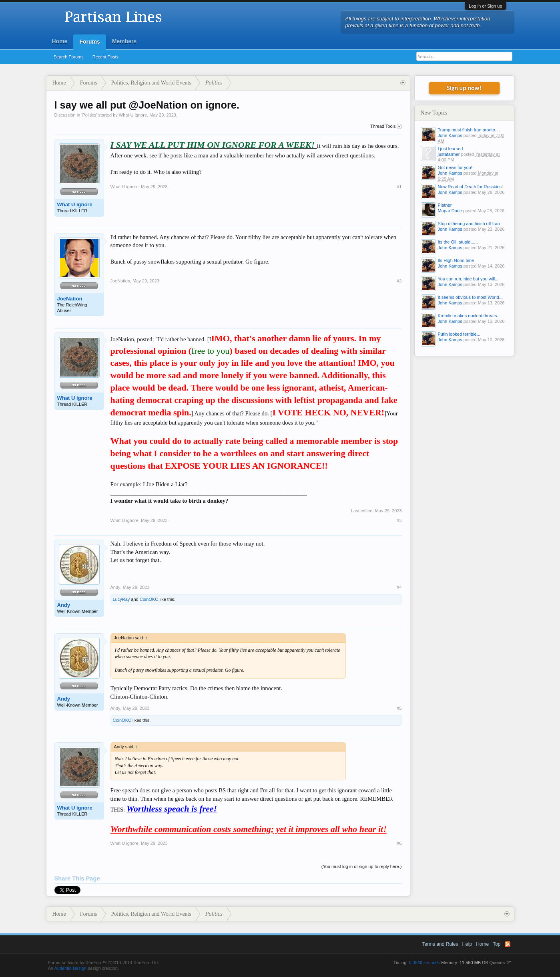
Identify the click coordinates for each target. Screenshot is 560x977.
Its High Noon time (456, 260)
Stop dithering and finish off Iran (469, 224)
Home (60, 41)
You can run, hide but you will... (468, 279)
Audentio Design (70, 968)
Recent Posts (105, 57)
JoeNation (70, 299)
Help (467, 944)
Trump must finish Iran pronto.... (469, 130)
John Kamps (450, 135)
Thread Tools (386, 127)
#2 (399, 281)
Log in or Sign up (485, 6)
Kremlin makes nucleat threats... (469, 316)
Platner (445, 205)
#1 (399, 187)
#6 (399, 843)
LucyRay (121, 599)
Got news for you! (455, 167)
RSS (508, 944)
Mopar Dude (450, 211)
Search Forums (69, 57)
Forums (89, 42)
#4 (399, 587)
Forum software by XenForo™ (104, 963)
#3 (399, 520)
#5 (399, 708)
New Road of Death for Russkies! (471, 187)
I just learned (451, 149)
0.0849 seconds (424, 963)
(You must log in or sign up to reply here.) (362, 866)
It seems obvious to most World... (470, 297)
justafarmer (449, 154)
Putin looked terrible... (459, 334)
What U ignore (133, 115)
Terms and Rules (440, 944)
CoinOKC (149, 599)
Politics (89, 115)
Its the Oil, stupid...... (458, 242)
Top (497, 944)
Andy (64, 605)
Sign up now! (464, 88)
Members (124, 41)
